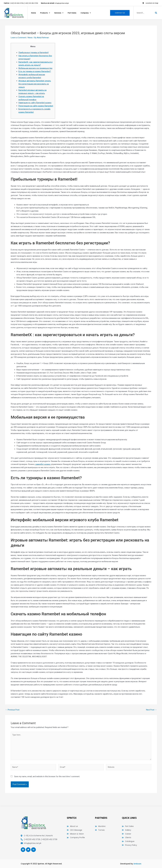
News (30, 38)
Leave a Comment (18, 38)
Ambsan (137, 864)
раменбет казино (43, 464)
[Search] (156, 13)
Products (46, 13)
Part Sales (73, 13)
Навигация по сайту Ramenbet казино (35, 103)
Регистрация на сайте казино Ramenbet (36, 106)
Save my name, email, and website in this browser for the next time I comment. (47, 776)
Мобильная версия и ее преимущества (35, 68)
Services (60, 13)
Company (87, 13)
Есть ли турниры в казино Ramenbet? (35, 71)
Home (34, 13)
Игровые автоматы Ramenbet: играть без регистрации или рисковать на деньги (35, 84)
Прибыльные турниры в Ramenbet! (34, 53)
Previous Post (12, 710)
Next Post (151, 710)
